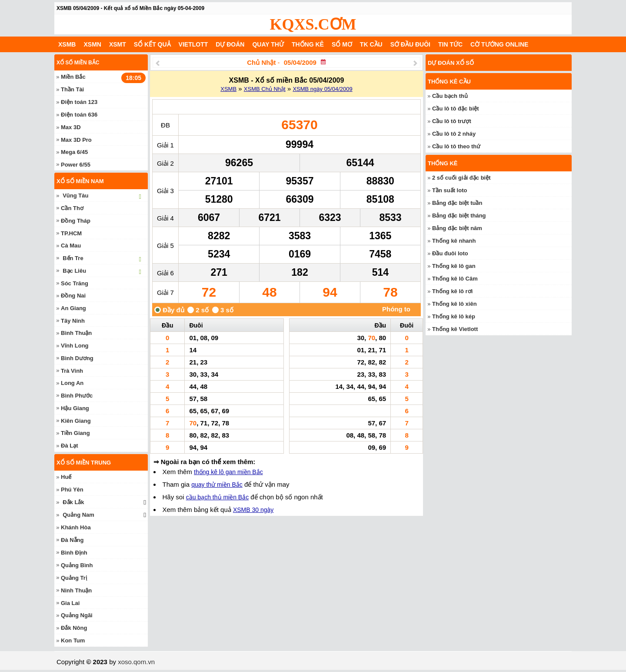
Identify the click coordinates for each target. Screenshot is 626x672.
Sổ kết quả (152, 44)
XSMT (118, 44)
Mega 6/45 (74, 152)
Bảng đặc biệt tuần (457, 203)
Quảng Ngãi (77, 615)
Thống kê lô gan (454, 266)
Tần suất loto (450, 190)
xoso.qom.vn (136, 662)
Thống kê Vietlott (455, 329)
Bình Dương (77, 358)
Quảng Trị (74, 578)
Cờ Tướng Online (499, 44)
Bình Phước (77, 396)
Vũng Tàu (75, 196)
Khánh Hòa (76, 527)
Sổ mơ (342, 44)
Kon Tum (73, 640)
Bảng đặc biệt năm (457, 228)
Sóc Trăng (75, 283)
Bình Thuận (76, 333)
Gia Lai (70, 603)
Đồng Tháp (76, 221)
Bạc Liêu (74, 271)
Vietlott (193, 44)
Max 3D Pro (76, 140)
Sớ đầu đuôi (410, 44)
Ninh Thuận (76, 590)
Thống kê (308, 44)
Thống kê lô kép (454, 316)
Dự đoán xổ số (451, 63)
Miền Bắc (73, 77)
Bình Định (74, 553)
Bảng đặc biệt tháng (459, 216)
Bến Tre (73, 258)
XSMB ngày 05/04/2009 (322, 89)
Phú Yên (72, 490)
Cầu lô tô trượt (452, 121)
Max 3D (71, 127)
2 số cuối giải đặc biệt (461, 178)
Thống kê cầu (449, 82)
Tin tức (450, 44)
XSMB (67, 44)
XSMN (92, 44)
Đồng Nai (73, 296)
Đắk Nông (74, 628)
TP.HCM (71, 233)
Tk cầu (371, 44)
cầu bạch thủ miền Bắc (218, 497)
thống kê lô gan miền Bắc (228, 472)
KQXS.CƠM (313, 24)
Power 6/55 (76, 165)
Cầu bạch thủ (450, 96)
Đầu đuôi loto (450, 253)
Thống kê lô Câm (455, 279)
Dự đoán (230, 44)
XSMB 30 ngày (253, 510)
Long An (72, 383)
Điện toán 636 (79, 115)
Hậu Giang (75, 408)
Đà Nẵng (72, 540)
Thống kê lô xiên (455, 304)
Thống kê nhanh (454, 241)
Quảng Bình (77, 565)
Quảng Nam (78, 515)
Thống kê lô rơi (452, 291)
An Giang (73, 308)
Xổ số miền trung (84, 463)
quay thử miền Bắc (217, 485)
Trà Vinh (72, 371)
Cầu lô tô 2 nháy (454, 134)
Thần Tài (72, 89)
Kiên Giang (76, 421)
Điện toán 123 (79, 102)
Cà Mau (71, 246)
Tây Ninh (73, 321)
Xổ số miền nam (80, 181)
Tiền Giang (75, 433)
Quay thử (268, 44)
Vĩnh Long (75, 346)
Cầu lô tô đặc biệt (456, 109)
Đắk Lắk (73, 502)
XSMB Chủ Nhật (265, 89)
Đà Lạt (70, 446)
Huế (66, 477)
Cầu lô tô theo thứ (456, 146)
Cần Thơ (72, 208)
